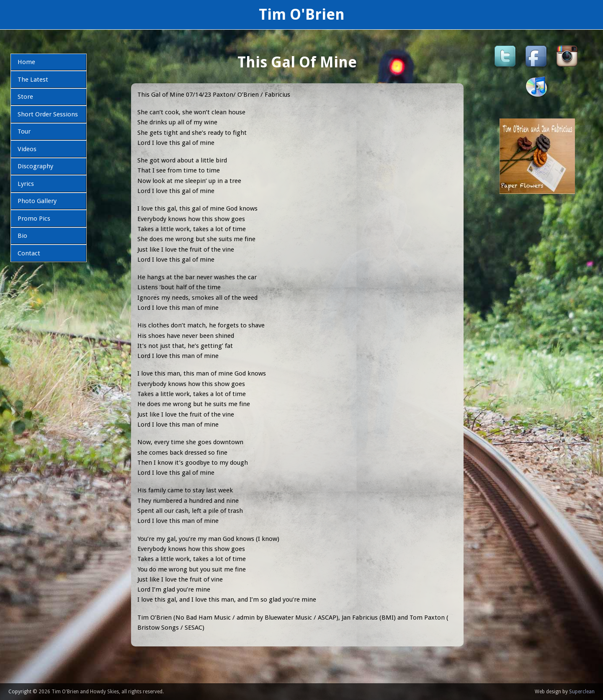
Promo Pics (34, 219)
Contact (29, 253)
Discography (35, 166)
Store (25, 97)
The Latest (33, 80)
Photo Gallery (37, 201)
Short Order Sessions (48, 114)
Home (26, 62)
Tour (24, 131)
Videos (27, 149)
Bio (22, 236)
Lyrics (26, 184)
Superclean (582, 692)
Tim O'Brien (302, 14)
